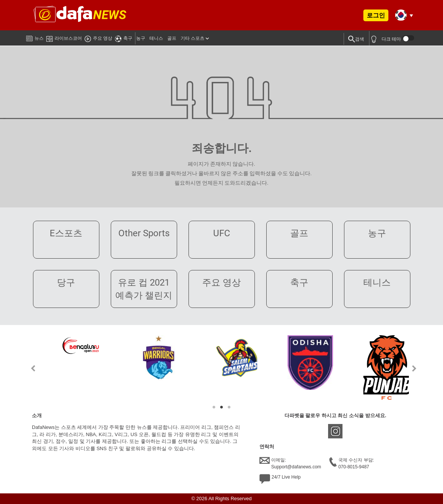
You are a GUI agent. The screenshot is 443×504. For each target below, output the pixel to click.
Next (414, 368)
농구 (141, 38)
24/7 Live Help (280, 479)
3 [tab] (229, 407)
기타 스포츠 (192, 38)
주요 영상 (98, 37)
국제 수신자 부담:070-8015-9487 (352, 463)
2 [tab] (221, 407)
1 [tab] (214, 407)
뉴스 (35, 37)
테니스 (156, 38)
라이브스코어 (64, 37)
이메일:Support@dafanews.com (290, 463)
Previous (29, 368)
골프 (172, 38)
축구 (124, 37)
